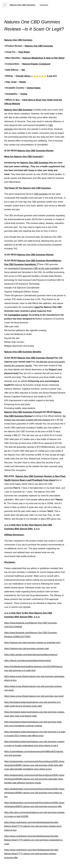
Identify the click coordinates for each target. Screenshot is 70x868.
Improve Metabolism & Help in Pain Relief (44, 58)
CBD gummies (41, 194)
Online (24, 94)
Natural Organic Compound (36, 64)
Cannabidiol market (18, 315)
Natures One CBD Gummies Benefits (23, 352)
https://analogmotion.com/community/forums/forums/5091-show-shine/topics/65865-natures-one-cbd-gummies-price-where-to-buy (34, 793)
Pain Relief (24, 52)
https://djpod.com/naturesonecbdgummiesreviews (28, 661)
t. (5, 5)
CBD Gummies (45, 46)
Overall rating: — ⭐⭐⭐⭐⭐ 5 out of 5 (36, 76)
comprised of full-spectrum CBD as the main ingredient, (34, 268)
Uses (37, 307)
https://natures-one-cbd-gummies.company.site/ (27, 649)
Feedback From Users (44, 480)
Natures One (31, 46)
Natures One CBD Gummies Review (36, 151)
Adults (23, 82)
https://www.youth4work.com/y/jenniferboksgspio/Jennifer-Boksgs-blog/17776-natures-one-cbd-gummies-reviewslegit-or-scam (34, 840)
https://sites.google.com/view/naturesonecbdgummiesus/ (31, 655)
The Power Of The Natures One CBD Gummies (28, 188)
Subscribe (44, 5)
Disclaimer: (10, 562)
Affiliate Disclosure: (14, 535)
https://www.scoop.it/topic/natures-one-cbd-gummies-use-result (34, 696)
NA (23, 70)
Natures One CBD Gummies (22, 5)
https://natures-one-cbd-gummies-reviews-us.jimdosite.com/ (32, 643)
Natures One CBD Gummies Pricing (22, 412)
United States (34, 88)
